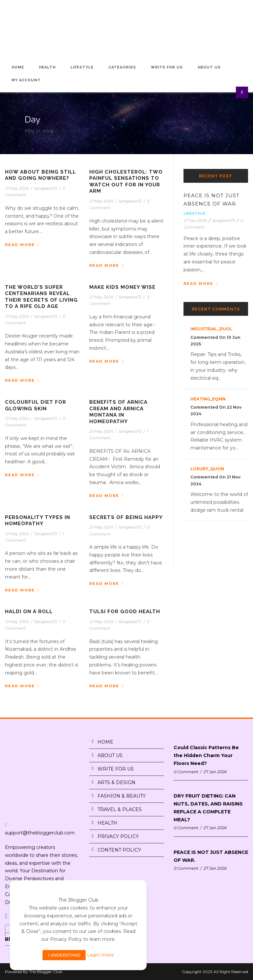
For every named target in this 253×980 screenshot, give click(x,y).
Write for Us (167, 67)
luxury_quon (207, 469)
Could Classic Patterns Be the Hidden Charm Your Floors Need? (206, 755)
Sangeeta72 (45, 188)
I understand (64, 955)
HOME (105, 742)
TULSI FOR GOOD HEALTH (125, 612)
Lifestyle (82, 67)
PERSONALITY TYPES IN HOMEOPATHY (38, 521)
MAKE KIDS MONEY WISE (122, 287)
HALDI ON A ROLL (29, 612)
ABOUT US (110, 755)
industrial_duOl (211, 329)
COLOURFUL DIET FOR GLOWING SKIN (36, 405)
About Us (209, 67)
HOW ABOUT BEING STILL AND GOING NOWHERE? (41, 175)
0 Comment (186, 772)
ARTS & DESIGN (116, 782)
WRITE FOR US (116, 769)
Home (18, 67)
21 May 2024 (17, 188)
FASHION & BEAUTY (122, 796)
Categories (122, 67)
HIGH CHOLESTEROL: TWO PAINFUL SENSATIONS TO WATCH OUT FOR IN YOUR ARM (126, 182)
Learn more (100, 955)
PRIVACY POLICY (118, 836)
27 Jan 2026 (195, 220)
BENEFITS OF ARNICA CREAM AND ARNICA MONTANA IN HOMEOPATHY (118, 412)
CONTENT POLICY (119, 850)
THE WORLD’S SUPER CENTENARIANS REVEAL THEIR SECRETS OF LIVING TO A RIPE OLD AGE (41, 297)
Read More (22, 245)
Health (47, 67)
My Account (26, 80)
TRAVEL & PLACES (120, 809)
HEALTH (107, 823)
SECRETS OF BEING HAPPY (126, 517)
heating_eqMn (208, 399)
